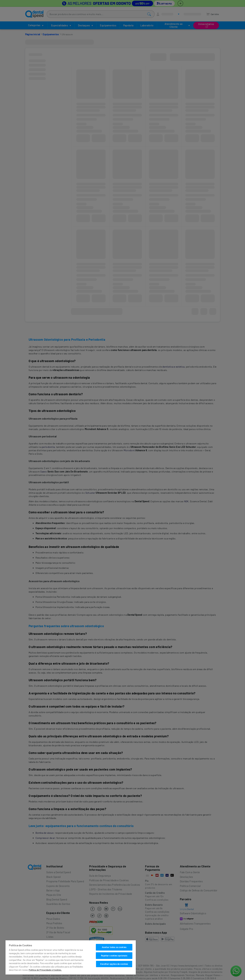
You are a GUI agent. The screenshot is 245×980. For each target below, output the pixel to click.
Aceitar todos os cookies (114, 947)
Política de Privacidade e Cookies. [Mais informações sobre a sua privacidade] (45, 970)
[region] (71, 957)
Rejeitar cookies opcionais (114, 956)
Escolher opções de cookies (114, 964)
